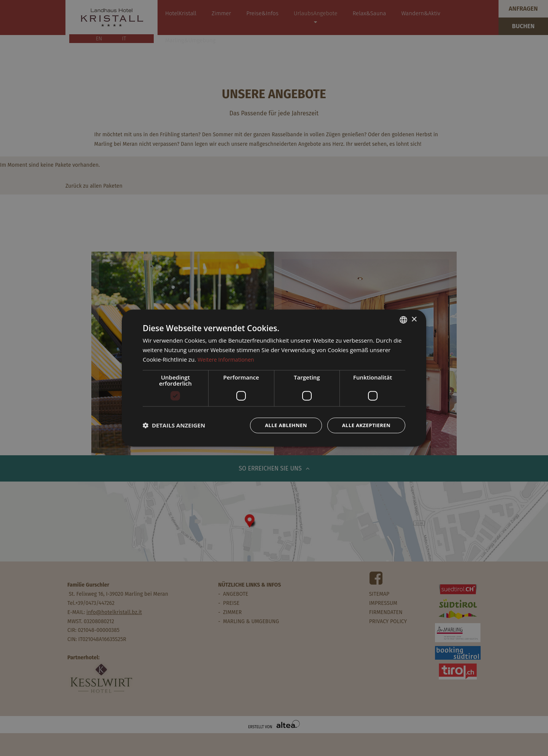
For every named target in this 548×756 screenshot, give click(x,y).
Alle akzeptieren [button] (365, 425)
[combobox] (403, 319)
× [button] (414, 319)
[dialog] (274, 378)
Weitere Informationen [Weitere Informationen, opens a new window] (228, 359)
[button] (174, 425)
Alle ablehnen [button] (281, 425)
